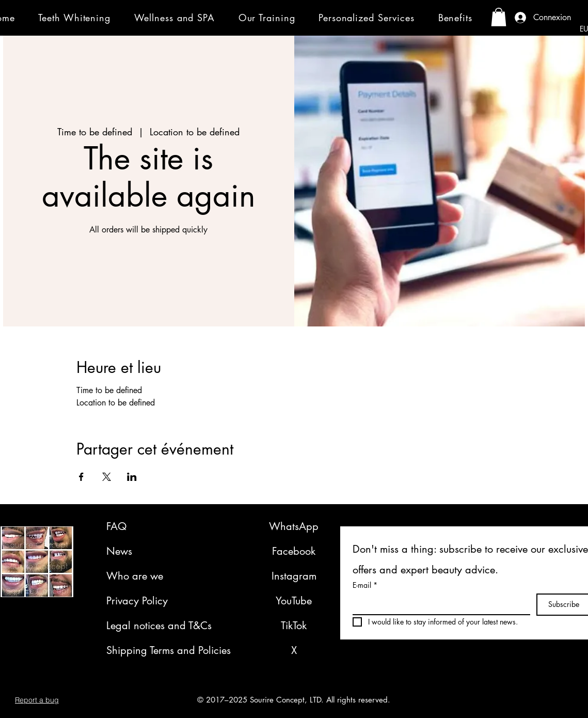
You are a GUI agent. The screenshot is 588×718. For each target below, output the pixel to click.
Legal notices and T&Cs (159, 626)
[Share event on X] (107, 477)
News (119, 551)
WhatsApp (294, 526)
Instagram (294, 576)
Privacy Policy (137, 601)
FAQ (116, 526)
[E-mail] (438, 604)
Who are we (135, 576)
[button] (81, 17)
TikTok (294, 626)
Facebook (294, 551)
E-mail (365, 585)
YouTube (294, 601)
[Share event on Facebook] (81, 477)
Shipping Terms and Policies (169, 650)
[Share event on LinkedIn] (132, 477)
